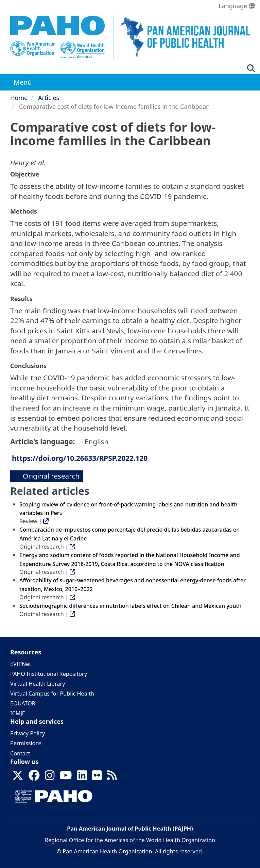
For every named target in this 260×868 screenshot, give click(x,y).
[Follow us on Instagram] (50, 777)
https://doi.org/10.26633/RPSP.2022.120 (80, 458)
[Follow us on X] (18, 777)
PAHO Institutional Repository (49, 674)
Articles (49, 98)
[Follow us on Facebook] (34, 777)
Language (237, 6)
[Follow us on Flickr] (97, 777)
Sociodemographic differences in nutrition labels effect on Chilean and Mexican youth (131, 606)
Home (19, 98)
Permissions (26, 743)
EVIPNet (21, 664)
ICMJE (18, 713)
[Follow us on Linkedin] (82, 777)
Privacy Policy (28, 733)
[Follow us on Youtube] (66, 777)
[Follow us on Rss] (112, 777)
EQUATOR (23, 703)
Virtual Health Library (38, 684)
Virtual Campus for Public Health (52, 694)
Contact (20, 753)
